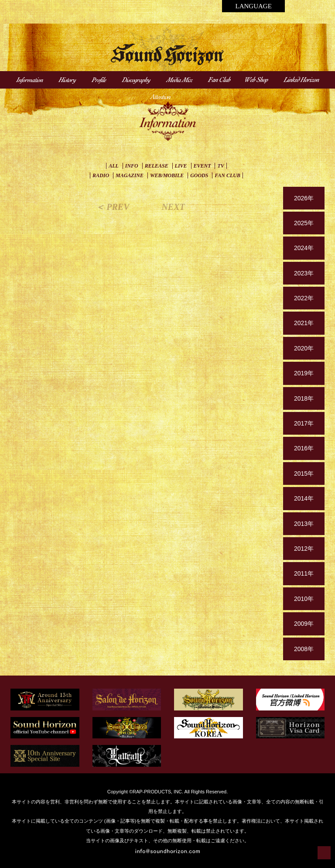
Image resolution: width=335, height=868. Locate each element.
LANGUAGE (253, 6)
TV (220, 166)
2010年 (304, 599)
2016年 (304, 448)
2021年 (304, 323)
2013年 (304, 524)
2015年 (304, 473)
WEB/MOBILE (167, 175)
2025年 (304, 223)
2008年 (304, 649)
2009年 (304, 624)
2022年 (304, 298)
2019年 (304, 373)
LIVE (181, 166)
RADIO (101, 175)
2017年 (304, 423)
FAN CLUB (227, 175)
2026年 (304, 198)
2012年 (304, 549)
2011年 (304, 573)
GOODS (199, 175)
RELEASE (157, 166)
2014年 (304, 498)
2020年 (304, 348)
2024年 (304, 248)
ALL (114, 166)
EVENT (202, 166)
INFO (132, 166)
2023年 (304, 273)
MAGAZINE (130, 175)
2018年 (304, 398)
